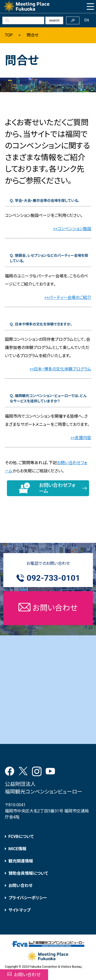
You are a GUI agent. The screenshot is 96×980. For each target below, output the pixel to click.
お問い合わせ (20, 886)
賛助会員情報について (28, 873)
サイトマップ (19, 910)
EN (87, 20)
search (54, 20)
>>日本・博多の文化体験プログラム (61, 369)
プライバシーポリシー (28, 898)
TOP (9, 35)
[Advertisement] (48, 690)
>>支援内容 (81, 438)
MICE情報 (17, 849)
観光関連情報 (21, 861)
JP (73, 20)
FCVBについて (21, 837)
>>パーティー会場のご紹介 (68, 297)
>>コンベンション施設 (72, 229)
